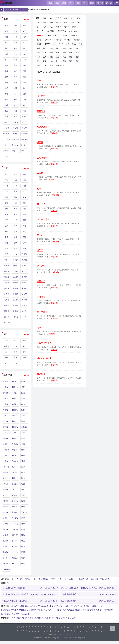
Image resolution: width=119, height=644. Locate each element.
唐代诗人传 (24, 404)
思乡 (7, 82)
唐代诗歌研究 (24, 410)
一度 (12, 579)
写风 (24, 37)
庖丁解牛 (41, 96)
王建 (24, 220)
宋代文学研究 (7, 495)
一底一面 (18, 579)
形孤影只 (94, 606)
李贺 (24, 197)
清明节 (15, 122)
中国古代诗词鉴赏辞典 (15, 399)
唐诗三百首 (15, 151)
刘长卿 (24, 277)
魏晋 (24, 341)
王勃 (7, 220)
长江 (7, 60)
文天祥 (7, 317)
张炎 (15, 254)
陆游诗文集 (7, 552)
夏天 (7, 31)
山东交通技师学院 (89, 601)
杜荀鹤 (15, 294)
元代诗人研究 (24, 472)
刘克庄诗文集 (7, 564)
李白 (7, 175)
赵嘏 (24, 243)
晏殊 (7, 226)
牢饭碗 (40, 610)
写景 (7, 26)
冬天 (24, 31)
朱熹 (7, 237)
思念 (15, 82)
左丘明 (24, 300)
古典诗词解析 (15, 546)
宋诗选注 (15, 535)
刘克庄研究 (15, 552)
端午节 (24, 122)
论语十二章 (42, 328)
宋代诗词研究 (15, 541)
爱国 (7, 77)
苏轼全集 (24, 512)
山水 (7, 54)
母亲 (7, 100)
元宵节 (24, 117)
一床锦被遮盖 (42, 579)
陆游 (24, 180)
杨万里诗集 (24, 552)
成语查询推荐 (28, 618)
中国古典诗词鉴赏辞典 (24, 399)
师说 (39, 80)
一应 (34, 579)
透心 (27, 606)
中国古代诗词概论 (7, 461)
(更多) (26, 19)
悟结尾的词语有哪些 (10, 610)
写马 (15, 65)
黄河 (15, 60)
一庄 (59, 579)
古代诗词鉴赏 (7, 427)
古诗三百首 (24, 151)
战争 (24, 100)
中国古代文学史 (7, 387)
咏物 (15, 26)
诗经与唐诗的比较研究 (15, 404)
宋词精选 (24, 134)
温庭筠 (15, 277)
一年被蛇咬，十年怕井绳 (78, 579)
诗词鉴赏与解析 (15, 518)
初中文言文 (15, 145)
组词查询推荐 (15, 618)
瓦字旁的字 (14, 606)
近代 (7, 363)
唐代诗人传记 (15, 416)
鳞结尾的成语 (81, 610)
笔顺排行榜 (50, 618)
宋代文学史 (7, 478)
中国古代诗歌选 (15, 438)
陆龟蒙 (15, 288)
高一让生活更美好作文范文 (30, 588)
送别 (24, 77)
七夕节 (7, 128)
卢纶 (7, 231)
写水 (24, 54)
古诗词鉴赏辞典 (15, 450)
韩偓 (15, 237)
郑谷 (15, 248)
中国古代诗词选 (15, 427)
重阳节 (24, 128)
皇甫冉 (15, 311)
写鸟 (7, 65)
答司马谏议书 (43, 158)
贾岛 (24, 192)
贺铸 (7, 248)
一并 (64, 579)
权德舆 (15, 305)
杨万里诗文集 (7, 541)
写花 (7, 43)
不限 (45, 18)
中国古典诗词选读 (24, 495)
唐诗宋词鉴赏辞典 (7, 558)
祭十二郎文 (42, 312)
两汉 (15, 341)
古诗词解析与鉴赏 (24, 455)
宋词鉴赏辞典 (15, 512)
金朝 (24, 352)
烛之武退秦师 (43, 127)
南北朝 (7, 346)
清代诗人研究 (7, 490)
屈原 (24, 214)
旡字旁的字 (16, 614)
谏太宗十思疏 (43, 219)
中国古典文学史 (24, 433)
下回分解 (58, 610)
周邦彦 (7, 294)
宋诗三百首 (7, 472)
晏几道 (24, 288)
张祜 (15, 220)
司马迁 (7, 311)
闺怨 (24, 88)
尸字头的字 (74, 606)
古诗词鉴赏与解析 (15, 444)
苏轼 (24, 175)
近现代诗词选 (7, 535)
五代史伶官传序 (44, 343)
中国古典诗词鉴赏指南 (24, 529)
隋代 (15, 346)
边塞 (7, 71)
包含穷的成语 (68, 610)
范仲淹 (7, 288)
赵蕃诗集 (7, 569)
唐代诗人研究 (7, 421)
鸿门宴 (40, 250)
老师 (24, 94)
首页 (8, 10)
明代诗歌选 (7, 529)
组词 (64, 3)
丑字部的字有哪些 (89, 594)
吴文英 (24, 294)
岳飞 (15, 226)
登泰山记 (41, 281)
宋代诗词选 (15, 501)
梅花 (15, 43)
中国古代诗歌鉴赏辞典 (15, 387)
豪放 (7, 111)
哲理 (15, 88)
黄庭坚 (24, 305)
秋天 (15, 31)
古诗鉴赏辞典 (7, 393)
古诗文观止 (24, 501)
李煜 (7, 186)
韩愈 (24, 186)
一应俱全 (27, 579)
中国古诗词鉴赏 (15, 478)
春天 (24, 26)
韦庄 (15, 214)
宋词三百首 (7, 156)
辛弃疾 (7, 260)
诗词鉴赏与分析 (7, 438)
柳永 (7, 197)
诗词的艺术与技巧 (15, 495)
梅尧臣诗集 (15, 558)
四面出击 (26, 614)
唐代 (24, 346)
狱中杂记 (41, 266)
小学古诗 (7, 139)
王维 (7, 180)
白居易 (24, 254)
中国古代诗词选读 (15, 381)
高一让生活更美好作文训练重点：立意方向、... (30, 594)
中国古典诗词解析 (15, 455)
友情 (15, 100)
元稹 (15, 186)
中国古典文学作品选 (24, 484)
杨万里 (15, 283)
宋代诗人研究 (24, 507)
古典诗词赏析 (24, 518)
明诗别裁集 (24, 564)
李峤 (15, 243)
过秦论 (40, 142)
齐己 (15, 192)
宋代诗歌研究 (24, 546)
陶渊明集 (15, 529)
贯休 (7, 214)
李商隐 (7, 266)
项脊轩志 (41, 297)
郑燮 (24, 248)
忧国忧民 (7, 134)
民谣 (24, 111)
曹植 (7, 203)
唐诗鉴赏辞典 (24, 393)
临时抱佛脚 (84, 606)
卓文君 (24, 311)
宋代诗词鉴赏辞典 (15, 564)
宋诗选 (7, 467)
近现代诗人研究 (7, 546)
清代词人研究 (24, 558)
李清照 (15, 260)
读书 (7, 105)
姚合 (24, 226)
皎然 (7, 209)
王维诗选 (24, 427)
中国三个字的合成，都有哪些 (30, 601)
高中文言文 (24, 145)
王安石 (15, 271)
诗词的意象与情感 (24, 535)
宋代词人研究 (7, 484)
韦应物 (7, 277)
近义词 (100, 3)
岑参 (7, 192)
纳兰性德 (7, 322)
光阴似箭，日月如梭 (27, 610)
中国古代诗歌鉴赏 (24, 381)
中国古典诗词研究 (24, 438)
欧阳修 (24, 271)
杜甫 (15, 175)
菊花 (7, 48)
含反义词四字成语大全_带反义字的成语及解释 (49, 606)
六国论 (40, 173)
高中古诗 (24, 139)
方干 (7, 243)
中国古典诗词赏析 (24, 416)
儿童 (24, 60)
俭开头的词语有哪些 (104, 610)
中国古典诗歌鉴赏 (15, 410)
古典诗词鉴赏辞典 (15, 467)
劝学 (39, 189)
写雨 (7, 37)
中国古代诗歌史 (7, 433)
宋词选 (15, 524)
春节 (15, 117)
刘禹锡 (24, 260)
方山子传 (41, 204)
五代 (7, 352)
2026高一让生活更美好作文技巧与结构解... (89, 588)
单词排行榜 (39, 618)
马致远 (7, 300)
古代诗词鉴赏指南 (7, 524)
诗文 (85, 3)
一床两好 (53, 579)
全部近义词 (60, 618)
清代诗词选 (7, 512)
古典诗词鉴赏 (15, 461)
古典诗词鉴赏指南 (24, 490)
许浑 (15, 209)
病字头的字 (6, 614)
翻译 (92, 3)
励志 (7, 88)
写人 (15, 94)
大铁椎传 (41, 374)
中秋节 (15, 128)
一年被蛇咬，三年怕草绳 (99, 579)
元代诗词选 (15, 490)
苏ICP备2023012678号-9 (65, 634)
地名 (15, 71)
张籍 (15, 203)
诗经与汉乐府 (24, 421)
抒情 (24, 71)
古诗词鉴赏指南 (24, 467)
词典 (57, 3)
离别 (15, 77)
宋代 (15, 352)
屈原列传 (41, 111)
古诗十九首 (7, 151)
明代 (15, 358)
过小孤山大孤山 (44, 358)
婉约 (24, 105)
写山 (15, 54)
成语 (78, 3)
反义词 (109, 3)
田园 (24, 65)
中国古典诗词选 (15, 421)
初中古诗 (15, 139)
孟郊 (24, 203)
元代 (7, 358)
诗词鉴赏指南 (15, 393)
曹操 (15, 197)
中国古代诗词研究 (7, 416)
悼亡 (7, 94)
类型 (25, 10)
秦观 (15, 231)
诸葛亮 (24, 283)
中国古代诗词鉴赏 (7, 404)
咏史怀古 (15, 134)
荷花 (24, 43)
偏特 (22, 606)
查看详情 (54, 87)
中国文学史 (24, 444)
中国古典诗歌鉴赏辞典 (7, 410)
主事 (101, 606)
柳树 (15, 48)
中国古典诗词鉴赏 (24, 387)
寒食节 (7, 122)
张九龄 (7, 305)
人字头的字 (48, 610)
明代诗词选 (24, 478)
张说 (7, 254)
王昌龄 (7, 283)
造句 (71, 3)
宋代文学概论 (7, 501)
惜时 (15, 105)
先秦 (7, 341)
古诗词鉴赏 (7, 444)
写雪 (15, 37)
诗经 (15, 111)
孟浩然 (24, 266)
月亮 (24, 48)
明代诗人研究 (15, 472)
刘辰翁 (15, 317)
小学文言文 (7, 145)
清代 (24, 358)
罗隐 (24, 209)
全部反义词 (70, 618)
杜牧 (15, 180)
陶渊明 (15, 266)
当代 (15, 363)
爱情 (24, 82)
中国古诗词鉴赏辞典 (7, 399)
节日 (7, 117)
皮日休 (15, 300)
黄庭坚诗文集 (24, 541)
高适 (24, 237)
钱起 (24, 231)
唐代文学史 (24, 450)
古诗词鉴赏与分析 (7, 518)
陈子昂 (24, 317)
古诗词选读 (15, 507)
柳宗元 (7, 271)
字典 (50, 3)
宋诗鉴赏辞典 (15, 484)
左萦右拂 (91, 610)
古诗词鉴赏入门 (24, 461)
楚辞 (7, 455)
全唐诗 (7, 450)
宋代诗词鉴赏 (24, 524)
